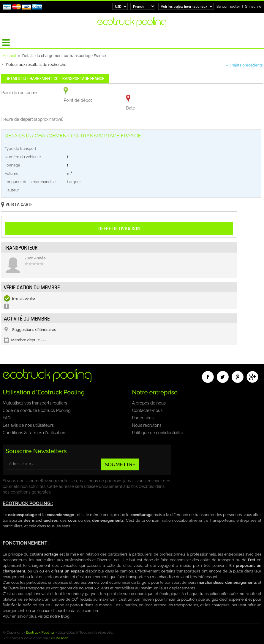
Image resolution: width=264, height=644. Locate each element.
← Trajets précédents (244, 65)
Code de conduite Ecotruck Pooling (37, 410)
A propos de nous (149, 403)
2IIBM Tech (59, 638)
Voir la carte (17, 205)
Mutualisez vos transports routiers (35, 403)
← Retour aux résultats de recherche (34, 65)
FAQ (7, 418)
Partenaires (143, 418)
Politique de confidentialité (158, 433)
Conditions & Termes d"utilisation (34, 433)
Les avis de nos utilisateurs (28, 425)
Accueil (9, 56)
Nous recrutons (147, 425)
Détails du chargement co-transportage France (55, 79)
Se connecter (228, 6)
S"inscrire (253, 6)
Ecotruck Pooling (40, 632)
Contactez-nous (147, 410)
